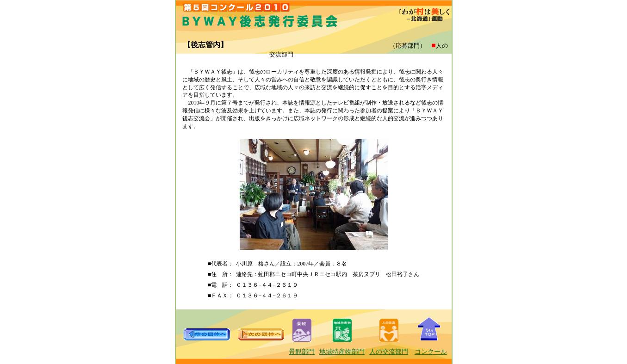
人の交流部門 (389, 352)
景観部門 (302, 352)
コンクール (431, 352)
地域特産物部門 (342, 352)
